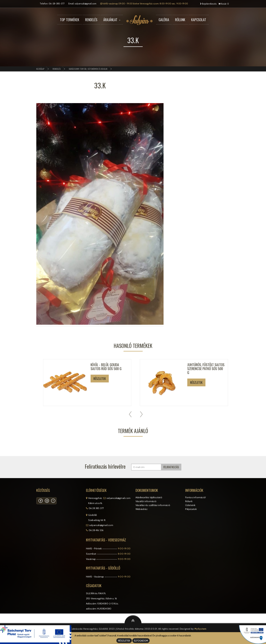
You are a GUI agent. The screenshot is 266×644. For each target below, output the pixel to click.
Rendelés (91, 20)
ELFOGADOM (141, 641)
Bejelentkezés (208, 4)
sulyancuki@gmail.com (85, 4)
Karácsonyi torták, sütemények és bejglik (88, 69)
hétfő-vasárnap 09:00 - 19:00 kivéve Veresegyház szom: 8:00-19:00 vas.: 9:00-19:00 (144, 4)
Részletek (100, 379)
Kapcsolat (199, 20)
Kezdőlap (40, 69)
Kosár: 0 (224, 4)
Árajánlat (112, 20)
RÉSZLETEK (124, 641)
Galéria (164, 20)
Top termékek (70, 20)
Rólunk (180, 20)
